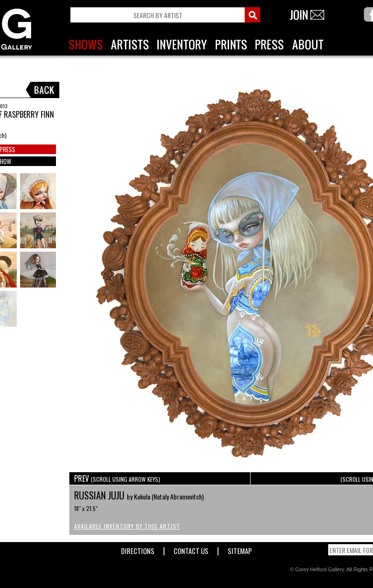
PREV (117, 478)
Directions (138, 549)
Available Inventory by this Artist (127, 526)
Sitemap (240, 549)
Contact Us (191, 549)
